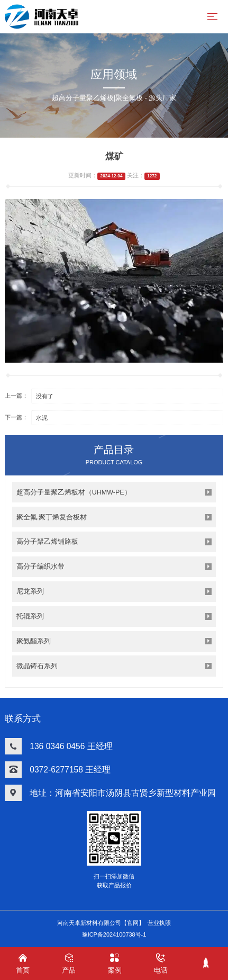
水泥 (42, 418)
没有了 (45, 396)
